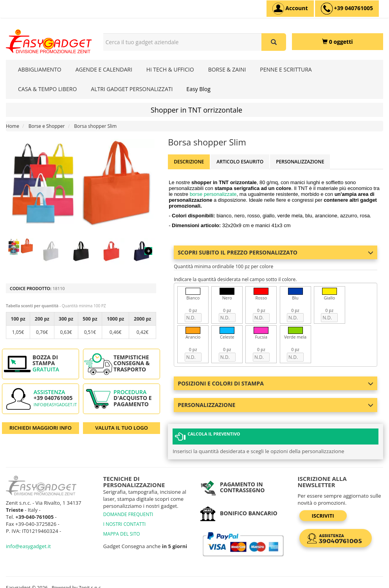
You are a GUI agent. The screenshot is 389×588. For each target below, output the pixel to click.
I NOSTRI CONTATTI (125, 524)
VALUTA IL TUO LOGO (122, 428)
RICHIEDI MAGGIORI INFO (41, 428)
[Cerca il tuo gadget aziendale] (274, 42)
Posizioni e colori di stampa (276, 383)
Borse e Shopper (47, 126)
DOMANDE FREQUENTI (128, 514)
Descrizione (189, 162)
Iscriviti (323, 516)
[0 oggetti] (338, 42)
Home (13, 126)
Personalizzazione (300, 162)
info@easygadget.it (55, 405)
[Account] (290, 9)
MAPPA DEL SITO (122, 534)
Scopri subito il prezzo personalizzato (276, 252)
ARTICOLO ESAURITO (240, 162)
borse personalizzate (213, 194)
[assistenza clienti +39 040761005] (347, 9)
